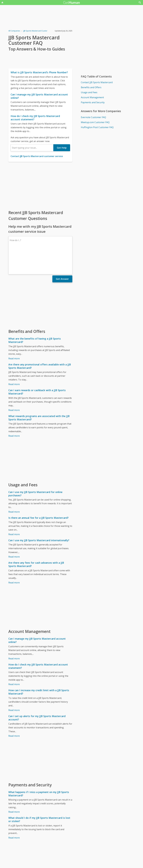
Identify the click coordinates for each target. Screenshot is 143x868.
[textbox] (32, 148)
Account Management (92, 97)
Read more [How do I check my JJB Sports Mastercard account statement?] (14, 660)
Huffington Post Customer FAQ (97, 127)
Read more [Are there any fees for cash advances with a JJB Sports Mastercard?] (14, 558)
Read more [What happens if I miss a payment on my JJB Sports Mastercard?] (14, 788)
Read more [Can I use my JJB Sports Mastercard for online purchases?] (14, 488)
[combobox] (32, 148)
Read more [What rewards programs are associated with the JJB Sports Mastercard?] (14, 412)
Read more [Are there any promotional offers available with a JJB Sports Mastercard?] (14, 360)
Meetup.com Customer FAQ (95, 122)
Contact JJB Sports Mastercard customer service (37, 156)
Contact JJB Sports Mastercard (97, 82)
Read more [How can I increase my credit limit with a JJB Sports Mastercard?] (14, 686)
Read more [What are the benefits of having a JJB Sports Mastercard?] (14, 334)
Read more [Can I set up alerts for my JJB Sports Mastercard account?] (14, 712)
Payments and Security (93, 102)
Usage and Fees (89, 92)
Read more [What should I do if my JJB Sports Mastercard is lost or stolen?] (14, 813)
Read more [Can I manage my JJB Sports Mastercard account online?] (14, 634)
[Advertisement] (40, 186)
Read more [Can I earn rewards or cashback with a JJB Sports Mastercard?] (14, 386)
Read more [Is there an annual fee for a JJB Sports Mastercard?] (14, 510)
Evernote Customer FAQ (93, 117)
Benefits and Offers (91, 87)
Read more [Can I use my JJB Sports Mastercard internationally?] (14, 532)
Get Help (62, 148)
